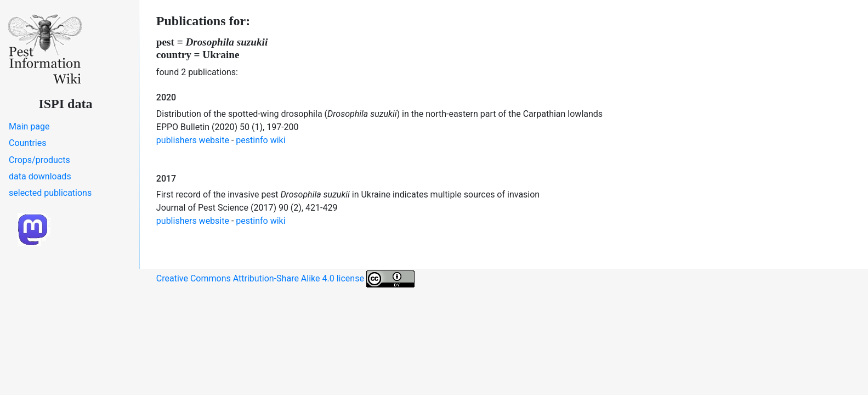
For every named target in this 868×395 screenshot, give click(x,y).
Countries (27, 143)
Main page (29, 126)
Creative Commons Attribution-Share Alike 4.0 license (285, 279)
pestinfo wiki (260, 140)
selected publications (50, 193)
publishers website (193, 140)
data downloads (40, 176)
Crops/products (39, 160)
